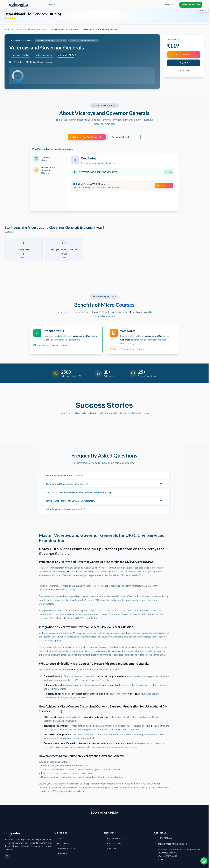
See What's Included (124, 137)
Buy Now (184, 63)
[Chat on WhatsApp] (202, 860)
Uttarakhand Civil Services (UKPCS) (31, 29)
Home (7, 29)
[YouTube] (7, 856)
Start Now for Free (191, 5)
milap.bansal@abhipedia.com (173, 844)
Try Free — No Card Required (87, 137)
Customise (9, 232)
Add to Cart (184, 71)
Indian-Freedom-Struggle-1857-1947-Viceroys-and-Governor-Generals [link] (85, 29)
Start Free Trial (184, 54)
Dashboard (169, 5)
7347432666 (166, 838)
